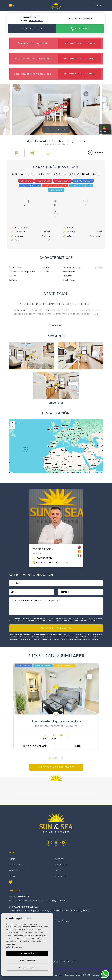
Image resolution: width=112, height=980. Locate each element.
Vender (59, 870)
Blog (12, 876)
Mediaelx (95, 975)
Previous (6, 109)
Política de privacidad (96, 618)
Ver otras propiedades (79, 43)
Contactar (80, 29)
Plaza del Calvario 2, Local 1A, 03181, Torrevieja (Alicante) (38, 901)
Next (106, 109)
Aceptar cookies (27, 953)
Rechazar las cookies (27, 968)
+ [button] (12, 423)
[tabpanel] (56, 706)
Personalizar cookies (27, 960)
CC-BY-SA (99, 472)
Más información (14, 947)
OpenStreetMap (81, 472)
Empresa (59, 859)
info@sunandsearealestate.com (50, 563)
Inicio (12, 859)
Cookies (59, 975)
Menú (97, 5)
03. (61, 758)
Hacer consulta (32, 29)
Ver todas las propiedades (56, 767)
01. (51, 758)
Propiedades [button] (16, 865)
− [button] (12, 427)
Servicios (14, 870)
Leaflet (64, 472)
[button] (17, 153)
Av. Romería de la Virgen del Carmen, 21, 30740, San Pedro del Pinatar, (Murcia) (50, 911)
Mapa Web (69, 975)
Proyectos (60, 865)
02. (56, 758)
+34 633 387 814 (42, 558)
